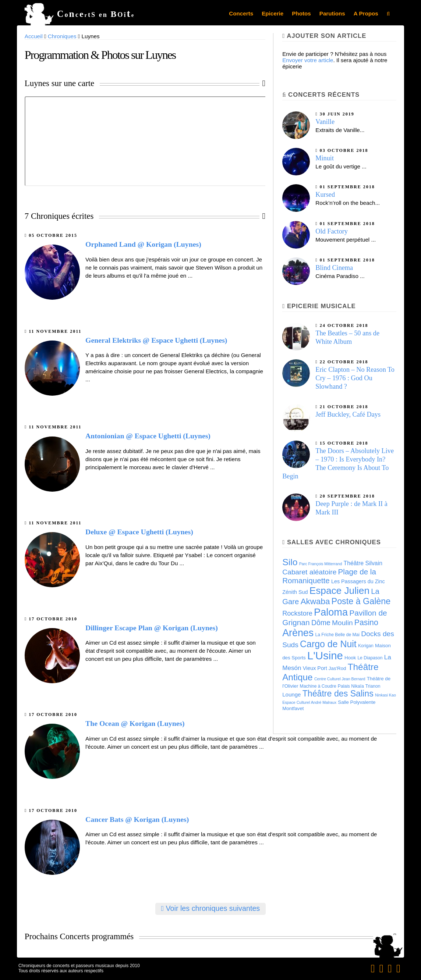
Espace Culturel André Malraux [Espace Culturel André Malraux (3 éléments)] (309, 702)
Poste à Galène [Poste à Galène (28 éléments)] (361, 601)
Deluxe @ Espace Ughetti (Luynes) (139, 532)
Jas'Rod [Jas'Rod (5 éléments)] (337, 668)
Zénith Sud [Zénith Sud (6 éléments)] (295, 592)
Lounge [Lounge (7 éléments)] (291, 694)
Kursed (325, 195)
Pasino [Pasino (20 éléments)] (366, 623)
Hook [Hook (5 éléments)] (350, 658)
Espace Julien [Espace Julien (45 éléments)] (339, 591)
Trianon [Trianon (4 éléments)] (373, 686)
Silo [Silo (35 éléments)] (290, 562)
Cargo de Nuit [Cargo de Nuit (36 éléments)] (328, 644)
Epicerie (273, 13)
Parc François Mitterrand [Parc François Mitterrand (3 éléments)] (321, 564)
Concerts (241, 13)
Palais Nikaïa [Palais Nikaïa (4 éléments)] (351, 686)
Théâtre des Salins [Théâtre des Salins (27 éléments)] (338, 694)
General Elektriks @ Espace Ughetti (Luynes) (156, 340)
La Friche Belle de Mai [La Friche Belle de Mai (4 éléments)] (337, 635)
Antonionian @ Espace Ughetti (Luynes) (148, 436)
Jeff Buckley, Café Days (348, 414)
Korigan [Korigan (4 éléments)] (366, 646)
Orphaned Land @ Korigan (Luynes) (143, 244)
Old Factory (332, 231)
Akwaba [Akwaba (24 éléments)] (315, 601)
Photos (301, 13)
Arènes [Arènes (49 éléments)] (298, 633)
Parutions (332, 13)
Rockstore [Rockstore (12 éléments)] (297, 613)
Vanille (325, 122)
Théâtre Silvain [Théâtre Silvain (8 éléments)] (363, 563)
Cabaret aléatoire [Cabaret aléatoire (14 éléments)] (309, 572)
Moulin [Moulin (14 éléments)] (342, 623)
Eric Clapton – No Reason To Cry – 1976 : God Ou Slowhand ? (355, 378)
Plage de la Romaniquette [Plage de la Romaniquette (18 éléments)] (329, 576)
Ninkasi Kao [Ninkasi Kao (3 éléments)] (385, 695)
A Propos (366, 13)
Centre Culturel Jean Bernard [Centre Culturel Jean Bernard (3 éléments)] (340, 679)
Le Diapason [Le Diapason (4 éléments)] (370, 658)
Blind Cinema (334, 268)
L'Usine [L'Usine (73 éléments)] (325, 655)
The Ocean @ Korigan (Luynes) (135, 723)
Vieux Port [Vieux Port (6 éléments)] (315, 668)
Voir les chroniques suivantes (211, 908)
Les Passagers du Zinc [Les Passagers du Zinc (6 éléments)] (358, 581)
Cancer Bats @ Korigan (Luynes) (137, 819)
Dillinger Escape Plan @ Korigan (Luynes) (152, 628)
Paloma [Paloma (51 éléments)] (331, 612)
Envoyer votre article (308, 60)
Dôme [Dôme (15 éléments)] (321, 623)
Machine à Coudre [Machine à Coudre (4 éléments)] (318, 686)
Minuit (325, 158)
